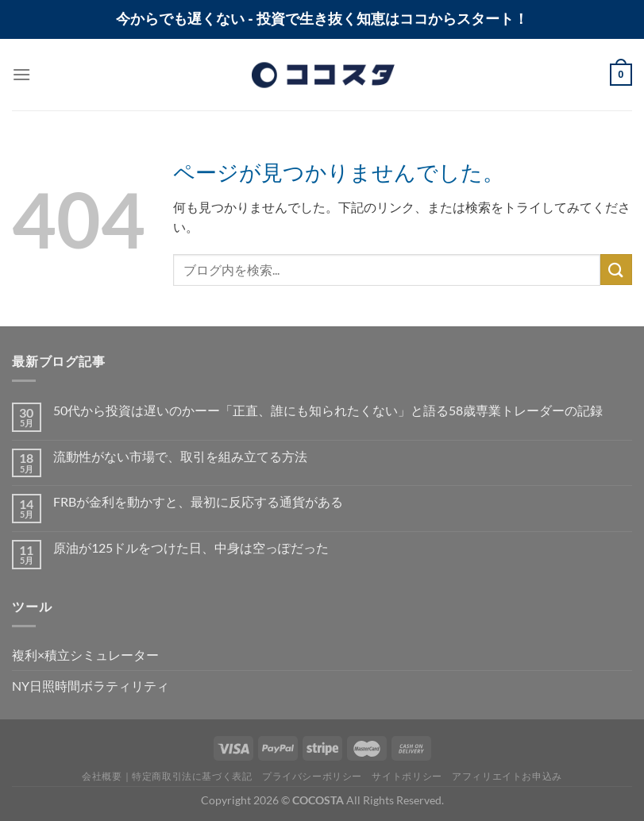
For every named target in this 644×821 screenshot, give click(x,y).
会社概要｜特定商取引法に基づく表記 (167, 776)
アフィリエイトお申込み (507, 776)
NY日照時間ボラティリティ (91, 686)
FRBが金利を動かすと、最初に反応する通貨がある (198, 501)
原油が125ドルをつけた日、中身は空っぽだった (191, 547)
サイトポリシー (407, 776)
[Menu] (21, 74)
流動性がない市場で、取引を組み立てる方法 (180, 456)
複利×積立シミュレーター (85, 655)
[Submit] (616, 270)
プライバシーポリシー (312, 776)
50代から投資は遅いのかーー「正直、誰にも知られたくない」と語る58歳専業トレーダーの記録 (328, 410)
